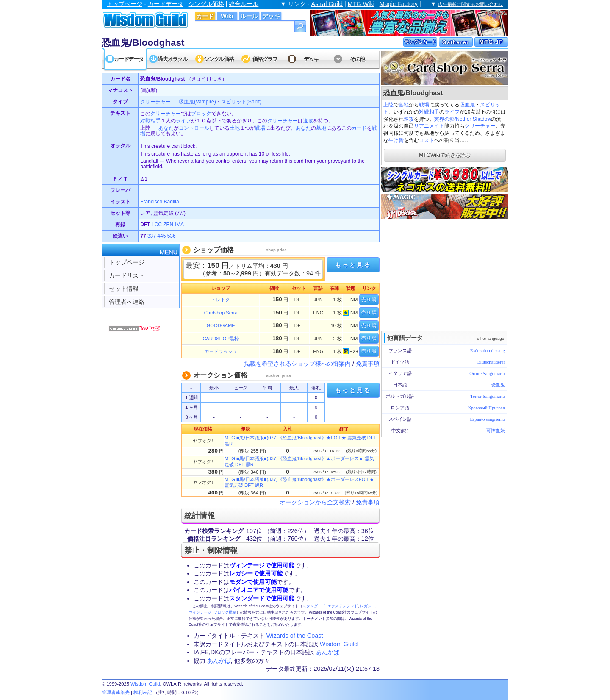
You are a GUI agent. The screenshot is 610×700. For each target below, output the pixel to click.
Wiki (227, 16)
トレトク (221, 300)
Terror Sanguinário (488, 396)
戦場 (424, 105)
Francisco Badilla (159, 202)
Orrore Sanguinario (487, 373)
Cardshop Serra (221, 313)
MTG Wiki (361, 4)
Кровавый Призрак (487, 408)
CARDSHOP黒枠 (221, 339)
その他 (357, 59)
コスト (427, 140)
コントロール (194, 128)
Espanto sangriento (488, 419)
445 (161, 236)
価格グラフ (265, 59)
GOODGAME (221, 325)
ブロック (201, 114)
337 (152, 236)
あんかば (327, 652)
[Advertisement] (445, 274)
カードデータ (166, 4)
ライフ (452, 112)
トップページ (125, 4)
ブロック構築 (225, 612)
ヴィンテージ (200, 612)
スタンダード (314, 606)
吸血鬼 (467, 105)
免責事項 (368, 364)
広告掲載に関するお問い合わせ (471, 4)
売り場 (369, 300)
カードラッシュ (221, 351)
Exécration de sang (488, 350)
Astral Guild (327, 4)
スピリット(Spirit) (241, 102)
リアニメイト (429, 126)
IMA (179, 225)
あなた (166, 128)
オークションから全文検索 (315, 502)
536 (172, 236)
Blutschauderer (491, 362)
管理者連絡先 (116, 692)
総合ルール (244, 4)
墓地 (404, 105)
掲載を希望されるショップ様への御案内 (297, 364)
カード (205, 16)
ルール (249, 16)
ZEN (168, 225)
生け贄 (396, 140)
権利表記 (143, 692)
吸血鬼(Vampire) (197, 102)
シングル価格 (206, 4)
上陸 (388, 105)
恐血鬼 (498, 385)
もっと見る (353, 265)
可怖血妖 (496, 431)
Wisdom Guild (339, 644)
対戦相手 (429, 112)
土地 (235, 128)
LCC (157, 225)
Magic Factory (399, 4)
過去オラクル (172, 59)
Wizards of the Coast (295, 636)
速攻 (409, 119)
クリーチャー (480, 126)
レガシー (368, 606)
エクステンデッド (343, 606)
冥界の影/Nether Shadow (463, 119)
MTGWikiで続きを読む (445, 155)
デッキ (271, 16)
